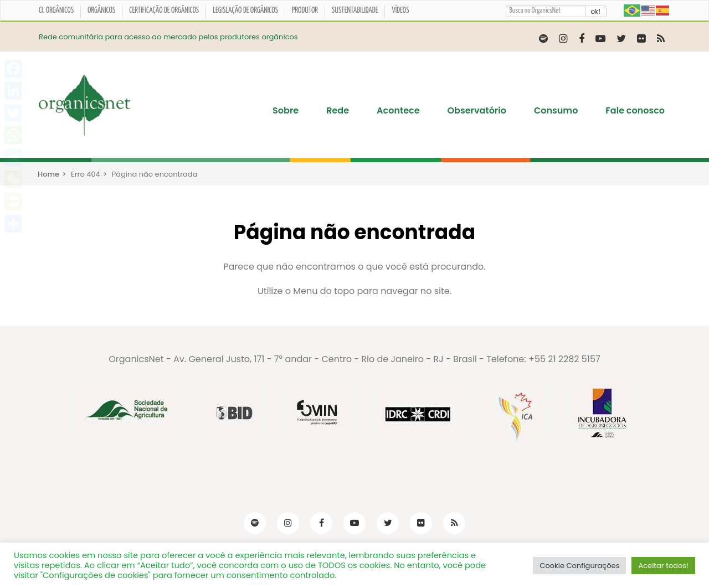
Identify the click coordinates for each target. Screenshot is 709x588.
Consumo (556, 111)
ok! (596, 11)
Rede (338, 111)
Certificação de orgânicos (164, 11)
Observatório (477, 111)
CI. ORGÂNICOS (56, 11)
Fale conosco (635, 111)
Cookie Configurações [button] (579, 566)
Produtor (305, 11)
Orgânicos (101, 11)
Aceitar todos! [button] (663, 566)
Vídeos (400, 11)
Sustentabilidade (355, 11)
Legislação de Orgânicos (245, 11)
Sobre (286, 111)
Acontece (398, 111)
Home (48, 174)
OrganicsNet (136, 359)
